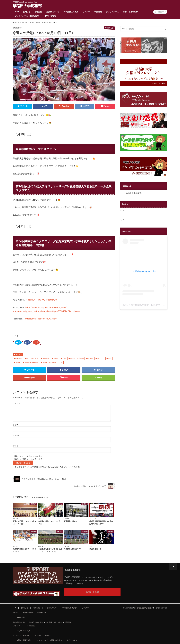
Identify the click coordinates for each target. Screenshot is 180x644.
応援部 (90, 358)
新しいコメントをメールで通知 (29, 456)
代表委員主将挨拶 (71, 12)
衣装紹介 (48, 635)
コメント (17, 403)
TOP (17, 12)
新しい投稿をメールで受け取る (29, 459)
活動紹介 (68, 622)
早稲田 (18, 362)
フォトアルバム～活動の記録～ (28, 16)
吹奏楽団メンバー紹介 (36, 622)
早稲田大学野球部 (31, 362)
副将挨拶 (15, 612)
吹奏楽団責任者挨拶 (19, 622)
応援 (64, 358)
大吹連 (14, 626)
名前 (15, 425)
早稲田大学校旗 (41, 612)
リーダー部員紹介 (27, 612)
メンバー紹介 (37, 635)
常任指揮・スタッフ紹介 (54, 622)
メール (16, 435)
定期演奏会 (32, 626)
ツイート (124, 211)
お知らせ (27, 12)
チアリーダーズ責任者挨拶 (21, 635)
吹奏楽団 (98, 12)
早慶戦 (56, 358)
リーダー (86, 12)
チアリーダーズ (112, 12)
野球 (110, 358)
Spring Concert (23, 626)
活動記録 (38, 12)
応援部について (53, 12)
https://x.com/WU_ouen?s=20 (42, 300)
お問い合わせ (50, 16)
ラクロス (101, 358)
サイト (16, 446)
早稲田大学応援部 (27, 6)
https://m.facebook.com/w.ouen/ (41, 319)
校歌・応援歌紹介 (130, 12)
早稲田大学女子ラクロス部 (52, 362)
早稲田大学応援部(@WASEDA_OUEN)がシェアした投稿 (148, 305)
